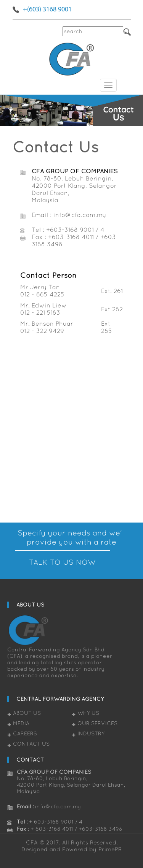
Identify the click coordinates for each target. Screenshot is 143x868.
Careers (25, 733)
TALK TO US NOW (62, 562)
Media (21, 723)
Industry (91, 733)
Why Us (88, 713)
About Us (27, 713)
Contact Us (31, 744)
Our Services (97, 723)
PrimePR (110, 849)
